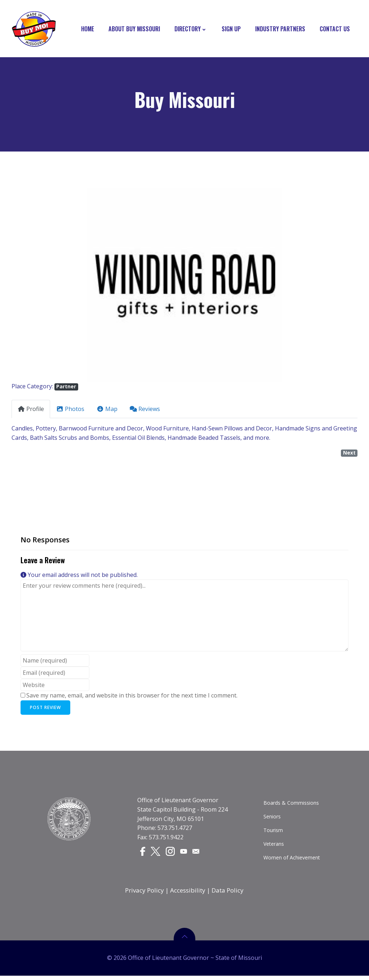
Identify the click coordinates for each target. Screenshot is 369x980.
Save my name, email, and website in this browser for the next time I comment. (132, 696)
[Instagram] (171, 854)
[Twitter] (156, 854)
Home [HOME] (88, 29)
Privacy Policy (145, 893)
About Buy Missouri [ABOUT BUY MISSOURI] (135, 29)
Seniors (272, 819)
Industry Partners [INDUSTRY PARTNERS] (281, 29)
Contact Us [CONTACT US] (335, 29)
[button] (37, 286)
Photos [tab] (70, 410)
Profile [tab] (31, 410)
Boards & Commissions (292, 805)
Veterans (274, 846)
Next (349, 454)
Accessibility (188, 893)
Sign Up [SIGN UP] (232, 29)
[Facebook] (143, 854)
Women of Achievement (292, 860)
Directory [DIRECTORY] (191, 29)
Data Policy (228, 893)
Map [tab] (107, 410)
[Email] (197, 853)
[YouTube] (185, 853)
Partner (66, 388)
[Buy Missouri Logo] (34, 29)
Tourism (274, 833)
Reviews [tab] (145, 410)
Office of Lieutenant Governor (178, 803)
